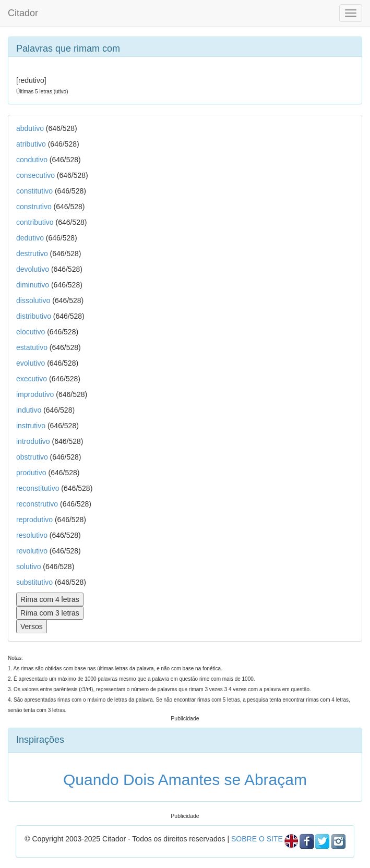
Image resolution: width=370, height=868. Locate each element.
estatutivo (32, 347)
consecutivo (35, 175)
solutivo (28, 566)
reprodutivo (34, 520)
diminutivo (33, 285)
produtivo (31, 473)
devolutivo (33, 269)
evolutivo (31, 363)
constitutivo (34, 191)
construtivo (34, 207)
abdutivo (30, 128)
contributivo (35, 222)
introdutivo (33, 441)
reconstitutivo (38, 488)
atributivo (31, 144)
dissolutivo (33, 300)
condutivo (32, 160)
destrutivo (32, 254)
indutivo (29, 410)
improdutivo (35, 394)
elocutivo (31, 332)
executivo (32, 379)
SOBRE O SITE (257, 839)
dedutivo (30, 238)
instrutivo (31, 426)
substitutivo (34, 582)
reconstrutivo (37, 504)
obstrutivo (32, 457)
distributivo (34, 316)
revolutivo (32, 551)
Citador (23, 13)
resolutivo (32, 535)
